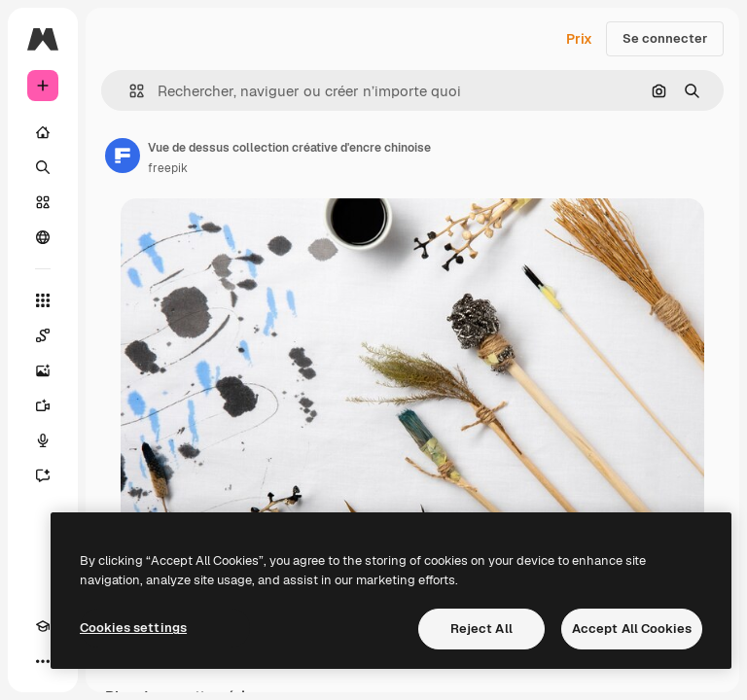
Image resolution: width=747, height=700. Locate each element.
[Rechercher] (43, 167)
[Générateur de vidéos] (43, 405)
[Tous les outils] (43, 300)
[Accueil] (43, 132)
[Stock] (43, 202)
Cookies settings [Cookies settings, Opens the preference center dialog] (133, 628)
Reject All (481, 629)
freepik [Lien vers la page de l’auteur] (168, 168)
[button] (129, 91)
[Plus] (43, 661)
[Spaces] (43, 335)
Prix (579, 39)
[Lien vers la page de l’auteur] (123, 156)
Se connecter (665, 38)
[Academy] (43, 626)
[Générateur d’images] (43, 370)
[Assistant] (43, 475)
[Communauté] (43, 237)
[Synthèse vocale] (43, 440)
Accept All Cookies (632, 629)
